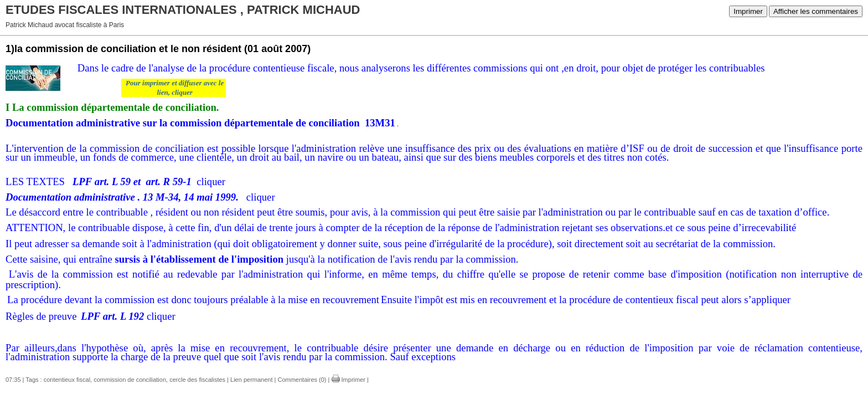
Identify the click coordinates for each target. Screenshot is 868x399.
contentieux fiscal (67, 380)
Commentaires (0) (302, 380)
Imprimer (748, 11)
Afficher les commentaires (816, 11)
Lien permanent (251, 380)
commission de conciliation (130, 380)
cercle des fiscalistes (197, 380)
